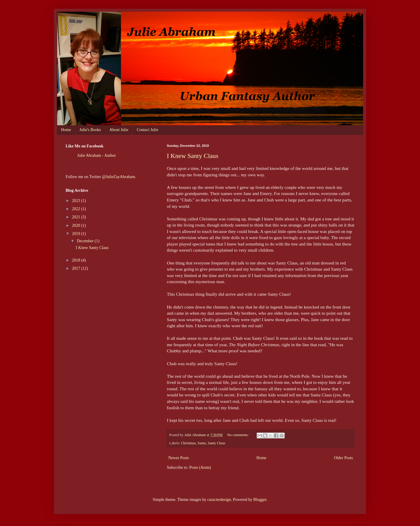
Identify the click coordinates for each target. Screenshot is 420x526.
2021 (77, 217)
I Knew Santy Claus (193, 156)
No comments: (238, 435)
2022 (77, 209)
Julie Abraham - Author (97, 155)
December (86, 241)
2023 (77, 201)
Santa (202, 443)
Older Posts (343, 458)
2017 (77, 268)
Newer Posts (178, 458)
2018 (77, 260)
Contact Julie (148, 130)
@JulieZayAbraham (119, 177)
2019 (77, 234)
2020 (77, 225)
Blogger (260, 500)
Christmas (188, 443)
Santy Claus (217, 443)
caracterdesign (219, 500)
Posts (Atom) (200, 467)
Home (66, 130)
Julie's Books (90, 130)
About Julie (119, 130)
